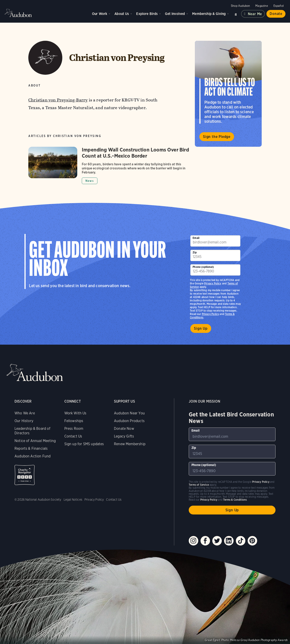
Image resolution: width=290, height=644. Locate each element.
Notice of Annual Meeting (35, 441)
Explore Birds (147, 14)
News (90, 181)
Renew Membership (130, 444)
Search (236, 14)
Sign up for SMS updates (84, 444)
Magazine (262, 6)
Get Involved (175, 14)
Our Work (100, 14)
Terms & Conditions (235, 500)
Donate (276, 14)
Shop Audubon (240, 6)
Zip (195, 252)
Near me (255, 14)
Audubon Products (129, 421)
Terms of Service (199, 485)
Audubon (18, 13)
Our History (24, 421)
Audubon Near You (129, 413)
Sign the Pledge (217, 137)
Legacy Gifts (124, 436)
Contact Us (73, 436)
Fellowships (74, 421)
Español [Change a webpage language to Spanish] (279, 6)
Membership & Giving (209, 14)
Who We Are (25, 413)
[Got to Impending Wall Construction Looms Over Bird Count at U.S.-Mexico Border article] (109, 165)
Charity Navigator (25, 475)
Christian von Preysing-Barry (58, 100)
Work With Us (75, 413)
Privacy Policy (210, 314)
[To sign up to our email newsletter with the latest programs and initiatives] (215, 241)
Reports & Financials (31, 448)
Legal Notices (73, 500)
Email (196, 238)
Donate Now (124, 429)
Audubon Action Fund (33, 456)
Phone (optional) (203, 267)
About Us (122, 14)
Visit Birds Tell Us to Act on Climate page (228, 94)
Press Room (74, 429)
